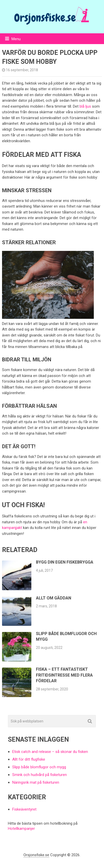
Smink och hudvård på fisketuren (40, 775)
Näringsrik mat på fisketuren (36, 782)
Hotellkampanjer (21, 829)
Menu (16, 39)
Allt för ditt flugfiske (29, 759)
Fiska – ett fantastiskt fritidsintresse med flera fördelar (64, 675)
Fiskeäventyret (24, 809)
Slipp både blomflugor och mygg (39, 767)
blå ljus (85, 106)
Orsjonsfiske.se (36, 855)
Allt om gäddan (54, 598)
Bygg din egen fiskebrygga (65, 562)
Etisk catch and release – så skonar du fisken (50, 752)
